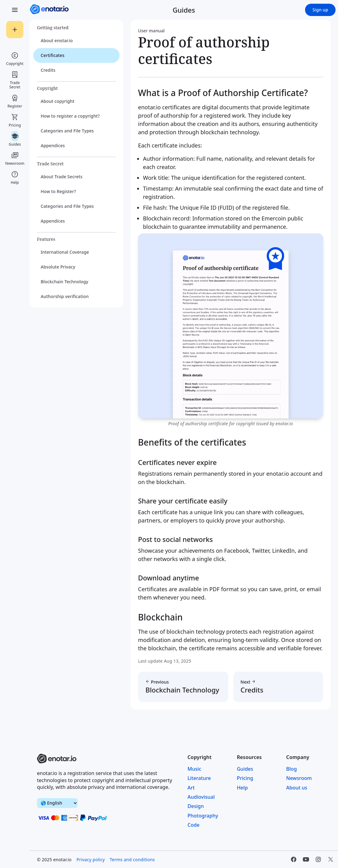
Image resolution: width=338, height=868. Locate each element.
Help (242, 788)
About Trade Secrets (62, 177)
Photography (203, 816)
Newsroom (299, 778)
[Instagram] (318, 859)
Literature (199, 778)
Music (195, 769)
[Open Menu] (15, 10)
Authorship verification (65, 296)
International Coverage (65, 252)
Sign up (320, 10)
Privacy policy (91, 860)
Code (194, 825)
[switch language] (57, 803)
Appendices (53, 145)
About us (297, 788)
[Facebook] (294, 859)
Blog (291, 769)
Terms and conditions (132, 860)
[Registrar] (15, 30)
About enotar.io (57, 40)
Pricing (245, 778)
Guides (245, 769)
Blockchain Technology (64, 282)
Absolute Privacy (58, 267)
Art (191, 788)
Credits (48, 70)
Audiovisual (201, 797)
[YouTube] (306, 859)
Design (196, 806)
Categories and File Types (67, 131)
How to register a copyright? (70, 116)
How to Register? (58, 191)
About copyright (57, 101)
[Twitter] (331, 859)
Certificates (53, 55)
